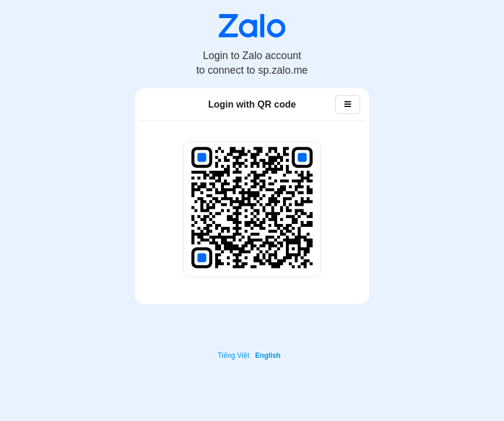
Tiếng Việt (233, 356)
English (267, 356)
